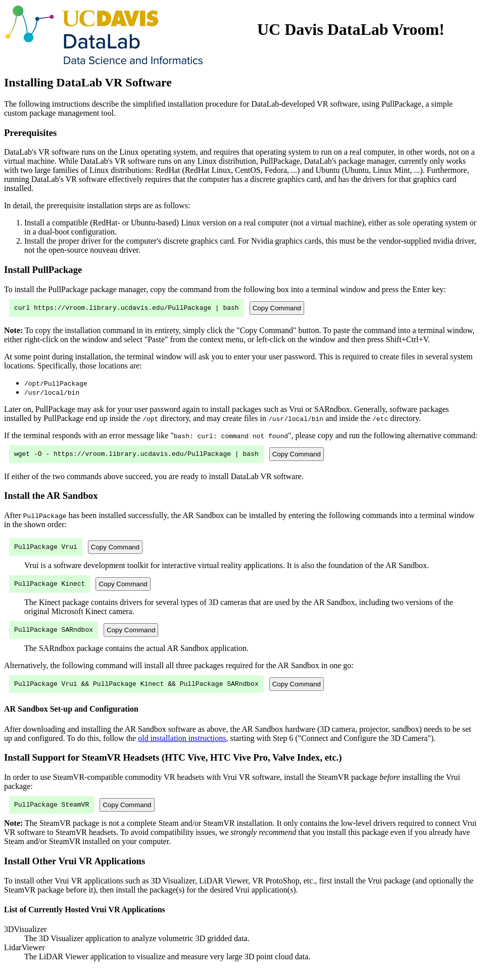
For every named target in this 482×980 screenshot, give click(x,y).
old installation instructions (182, 747)
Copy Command (277, 309)
